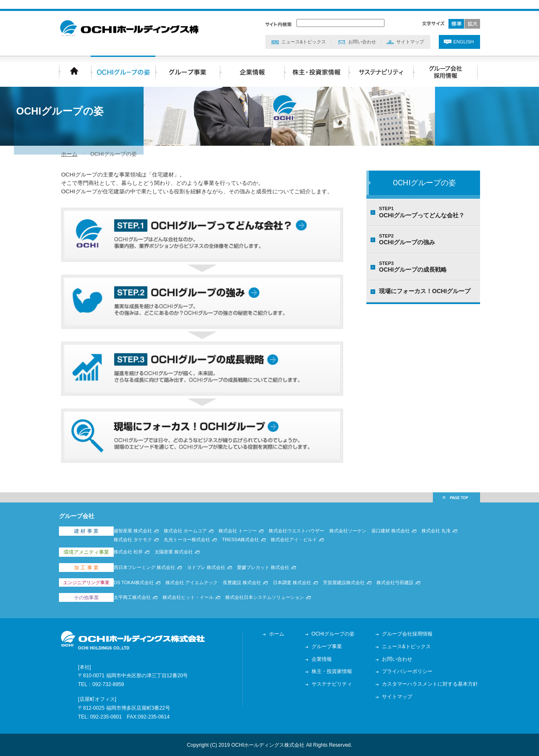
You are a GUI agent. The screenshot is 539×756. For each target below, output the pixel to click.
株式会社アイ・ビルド (300, 555)
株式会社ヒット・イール (194, 600)
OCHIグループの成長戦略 (427, 268)
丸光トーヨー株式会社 (193, 555)
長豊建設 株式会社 (248, 589)
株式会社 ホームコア (192, 547)
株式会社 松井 (135, 565)
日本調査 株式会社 (298, 589)
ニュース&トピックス (304, 34)
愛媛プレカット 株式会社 (269, 577)
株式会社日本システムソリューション (271, 600)
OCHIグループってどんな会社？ (427, 214)
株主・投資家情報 (334, 671)
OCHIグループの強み (427, 241)
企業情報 (324, 658)
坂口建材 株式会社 (397, 547)
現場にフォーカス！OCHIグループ (425, 293)
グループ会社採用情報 (409, 633)
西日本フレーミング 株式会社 (151, 577)
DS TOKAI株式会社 (140, 589)
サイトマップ (410, 34)
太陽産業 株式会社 (180, 565)
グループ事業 (329, 646)
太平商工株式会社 (139, 600)
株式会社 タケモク (139, 555)
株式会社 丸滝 (442, 547)
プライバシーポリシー (409, 671)
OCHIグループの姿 (424, 184)
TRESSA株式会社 (247, 555)
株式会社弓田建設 (401, 589)
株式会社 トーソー (244, 547)
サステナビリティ (334, 684)
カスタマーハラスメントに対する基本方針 (432, 684)
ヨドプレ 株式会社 (212, 577)
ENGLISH (464, 34)
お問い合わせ (362, 34)
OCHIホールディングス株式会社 (143, 23)
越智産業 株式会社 (139, 547)
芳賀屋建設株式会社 (350, 589)
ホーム (67, 155)
